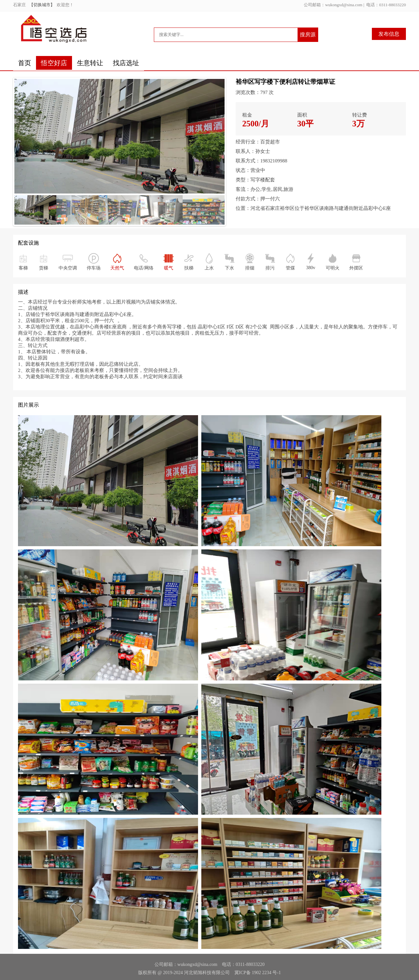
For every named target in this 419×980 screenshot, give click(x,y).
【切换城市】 (43, 5)
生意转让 (90, 63)
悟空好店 (54, 63)
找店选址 (126, 63)
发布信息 (389, 34)
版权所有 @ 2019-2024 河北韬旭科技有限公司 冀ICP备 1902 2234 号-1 (209, 973)
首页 (25, 63)
